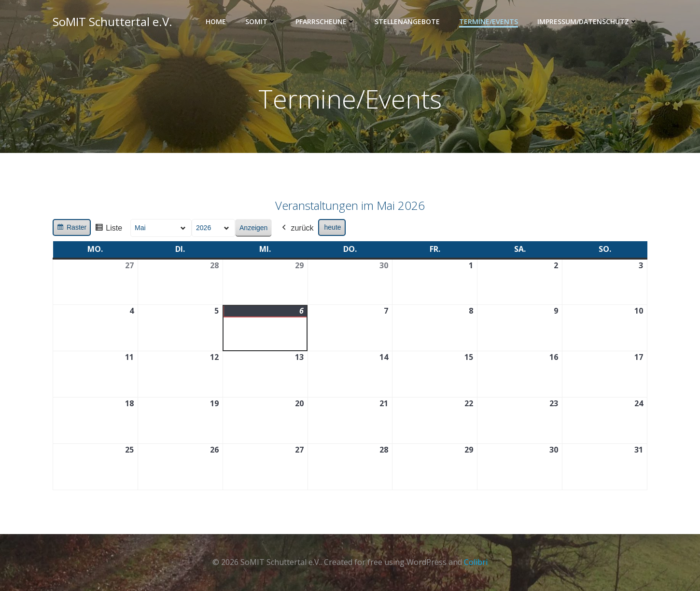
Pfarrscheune (325, 22)
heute (333, 228)
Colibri (476, 562)
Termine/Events (489, 22)
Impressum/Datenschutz (588, 22)
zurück (297, 229)
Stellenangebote (407, 22)
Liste (108, 230)
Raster (71, 229)
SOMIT (261, 22)
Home (216, 22)
